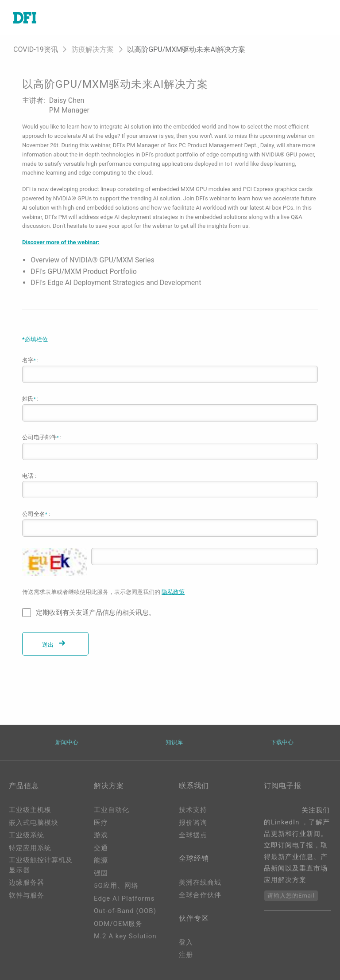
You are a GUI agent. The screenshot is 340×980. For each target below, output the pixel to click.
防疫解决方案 (93, 49)
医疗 (101, 823)
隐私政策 (173, 592)
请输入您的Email (291, 896)
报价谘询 (193, 823)
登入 (186, 942)
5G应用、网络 (116, 886)
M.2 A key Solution (125, 936)
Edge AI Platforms (124, 898)
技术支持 (193, 810)
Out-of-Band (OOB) (125, 911)
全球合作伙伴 (200, 895)
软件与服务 (27, 895)
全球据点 (193, 835)
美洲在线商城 (200, 882)
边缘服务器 (27, 882)
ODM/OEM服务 (118, 924)
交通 (101, 848)
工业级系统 (27, 835)
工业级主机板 (30, 810)
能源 (101, 860)
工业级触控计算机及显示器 (41, 865)
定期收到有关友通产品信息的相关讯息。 (96, 613)
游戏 (101, 835)
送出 (55, 645)
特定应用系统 (30, 848)
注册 (186, 955)
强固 (101, 873)
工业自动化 (112, 810)
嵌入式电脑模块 (34, 823)
